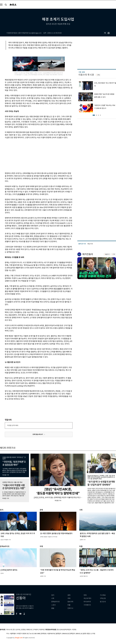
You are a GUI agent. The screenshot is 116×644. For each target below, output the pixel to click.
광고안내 (103, 602)
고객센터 (35, 630)
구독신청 (103, 598)
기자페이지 (87, 605)
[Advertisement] (34, 155)
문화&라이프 (55, 602)
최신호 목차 (87, 598)
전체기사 (70, 608)
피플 (69, 605)
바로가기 (107, 254)
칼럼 (53, 608)
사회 (53, 598)
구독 (98, 75)
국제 (69, 598)
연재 (85, 595)
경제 (69, 595)
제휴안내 (29, 630)
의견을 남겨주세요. (13, 425)
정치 (53, 595)
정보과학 (70, 602)
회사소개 (9, 630)
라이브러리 (87, 602)
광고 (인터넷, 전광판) (19, 630)
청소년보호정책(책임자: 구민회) (67, 630)
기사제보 (103, 595)
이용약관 (42, 630)
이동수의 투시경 (86, 75)
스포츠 (54, 605)
